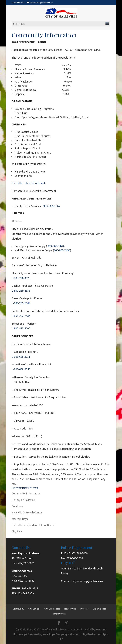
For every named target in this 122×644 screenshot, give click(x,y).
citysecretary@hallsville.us (87, 581)
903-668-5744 (51, 206)
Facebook (17, 506)
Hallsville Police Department (28, 183)
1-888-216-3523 (21, 278)
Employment (59, 614)
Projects (85, 609)
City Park (17, 531)
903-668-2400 (79, 553)
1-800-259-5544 (21, 303)
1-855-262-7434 (21, 316)
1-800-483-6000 (21, 328)
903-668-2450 (62, 250)
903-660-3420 (56, 246)
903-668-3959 (26, 593)
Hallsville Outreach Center (27, 512)
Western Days (20, 519)
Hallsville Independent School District (34, 525)
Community (18, 609)
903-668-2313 (30, 588)
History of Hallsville (23, 500)
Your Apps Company (55, 634)
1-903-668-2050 (21, 369)
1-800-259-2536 (21, 291)
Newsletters (70, 609)
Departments (99, 609)
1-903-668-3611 (21, 357)
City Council (34, 609)
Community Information (26, 493)
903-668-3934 (75, 558)
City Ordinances (52, 609)
